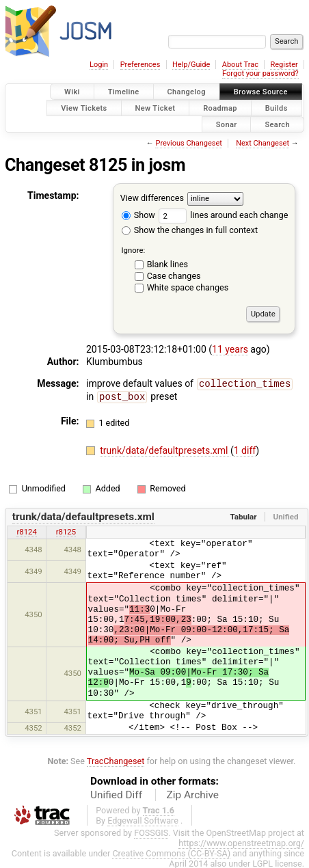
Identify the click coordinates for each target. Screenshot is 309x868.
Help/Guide (191, 65)
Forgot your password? (260, 73)
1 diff (245, 449)
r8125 (66, 530)
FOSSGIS (151, 831)
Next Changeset (263, 143)
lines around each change (223, 215)
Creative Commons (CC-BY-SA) (171, 852)
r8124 (26, 530)
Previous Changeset (188, 143)
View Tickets (84, 108)
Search (277, 124)
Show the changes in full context (190, 230)
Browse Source (261, 92)
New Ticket (156, 108)
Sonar (227, 124)
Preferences (140, 65)
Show (138, 215)
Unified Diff (116, 794)
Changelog (187, 92)
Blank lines (167, 264)
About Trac (240, 65)
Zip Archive (193, 794)
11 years (230, 349)
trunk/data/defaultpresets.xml (165, 449)
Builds (277, 108)
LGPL (263, 862)
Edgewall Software (143, 819)
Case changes (174, 276)
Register (284, 65)
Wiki (72, 92)
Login (99, 65)
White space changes (188, 287)
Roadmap (220, 108)
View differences (152, 199)
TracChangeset (116, 760)
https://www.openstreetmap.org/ (241, 842)
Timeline (124, 92)
